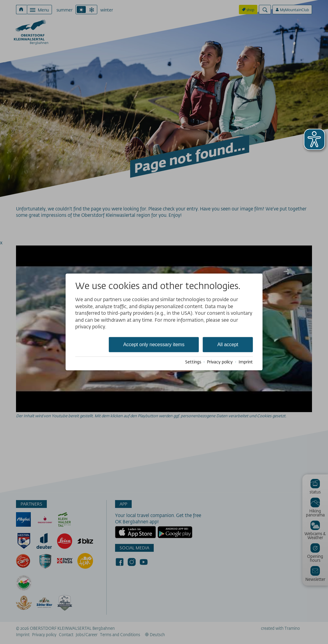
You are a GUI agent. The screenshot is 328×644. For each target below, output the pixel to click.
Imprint (246, 362)
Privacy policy (220, 362)
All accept (228, 345)
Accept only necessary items (154, 345)
